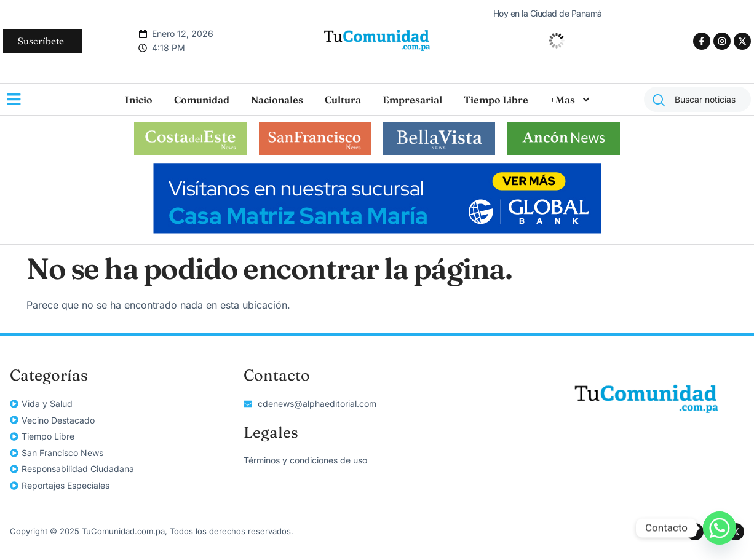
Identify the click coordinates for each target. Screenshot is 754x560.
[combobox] (697, 99)
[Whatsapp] (720, 528)
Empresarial (412, 100)
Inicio (139, 100)
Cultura (343, 100)
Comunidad (202, 100)
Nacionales (277, 100)
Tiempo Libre (496, 100)
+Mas (570, 100)
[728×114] (377, 230)
